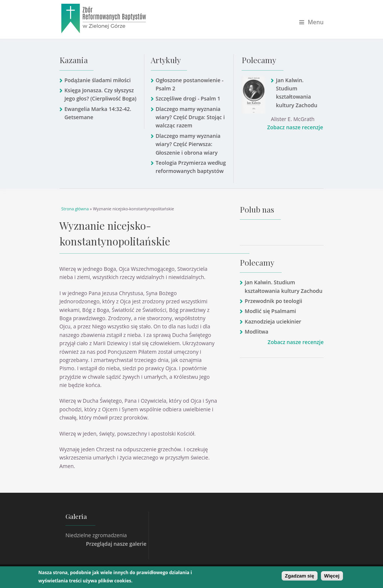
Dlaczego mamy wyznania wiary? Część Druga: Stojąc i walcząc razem (190, 117)
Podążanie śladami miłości (97, 80)
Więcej (332, 576)
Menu (312, 22)
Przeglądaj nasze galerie (116, 544)
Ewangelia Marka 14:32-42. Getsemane (98, 113)
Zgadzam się (300, 576)
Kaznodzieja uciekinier (273, 321)
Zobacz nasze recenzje (295, 127)
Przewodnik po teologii (273, 301)
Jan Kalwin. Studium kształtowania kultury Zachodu (297, 93)
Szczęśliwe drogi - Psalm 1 (188, 98)
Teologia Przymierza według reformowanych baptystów (191, 167)
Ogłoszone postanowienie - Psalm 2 (189, 84)
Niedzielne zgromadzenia (96, 535)
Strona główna (75, 209)
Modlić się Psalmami (270, 311)
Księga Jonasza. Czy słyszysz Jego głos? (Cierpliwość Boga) (100, 94)
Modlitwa (256, 332)
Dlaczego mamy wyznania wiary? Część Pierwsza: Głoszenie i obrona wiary (188, 144)
